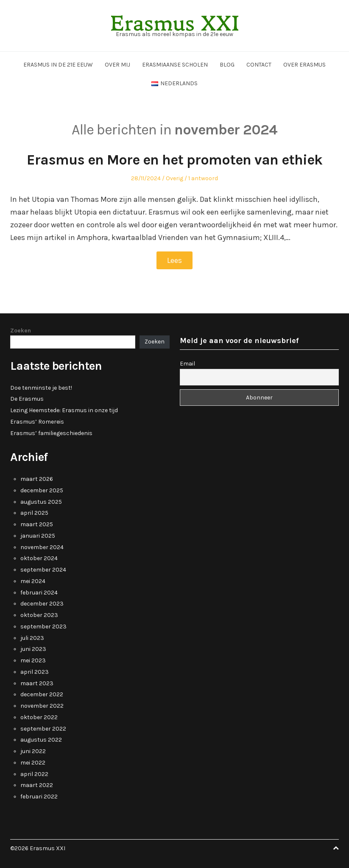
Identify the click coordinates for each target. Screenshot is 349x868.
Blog (227, 65)
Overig (174, 178)
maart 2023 (37, 683)
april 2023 (35, 672)
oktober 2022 (39, 717)
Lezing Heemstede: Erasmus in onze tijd (64, 410)
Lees (174, 260)
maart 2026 (37, 479)
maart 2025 (37, 524)
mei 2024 (33, 581)
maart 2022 (37, 785)
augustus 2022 (41, 740)
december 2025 (42, 490)
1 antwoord (203, 178)
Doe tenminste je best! (41, 388)
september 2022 (43, 729)
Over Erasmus (304, 65)
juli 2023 (32, 638)
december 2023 (42, 604)
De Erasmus (27, 399)
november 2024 (42, 547)
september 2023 (43, 627)
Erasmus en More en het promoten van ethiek (174, 160)
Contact (259, 65)
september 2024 (43, 570)
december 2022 (42, 694)
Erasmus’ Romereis (37, 422)
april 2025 (34, 513)
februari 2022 (39, 797)
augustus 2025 (41, 502)
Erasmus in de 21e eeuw (58, 65)
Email (187, 364)
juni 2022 (33, 751)
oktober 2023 (39, 615)
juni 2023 (33, 649)
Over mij (117, 65)
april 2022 (34, 774)
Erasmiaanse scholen (175, 65)
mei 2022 (33, 763)
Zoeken (21, 331)
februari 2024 (39, 593)
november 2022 (42, 706)
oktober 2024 (39, 558)
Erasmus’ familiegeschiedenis (51, 433)
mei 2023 (33, 660)
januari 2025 (38, 536)
